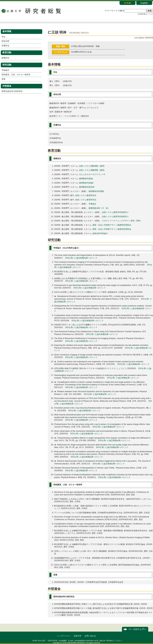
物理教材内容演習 (87, 187)
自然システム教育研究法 (86, 195)
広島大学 (11, 11)
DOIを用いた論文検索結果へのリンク (81, 258)
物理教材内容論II (86, 183)
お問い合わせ (90, 636)
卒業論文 (92, 204)
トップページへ (64, 636)
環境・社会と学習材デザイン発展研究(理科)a (112, 229)
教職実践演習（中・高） (99, 208)
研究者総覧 (43, 11)
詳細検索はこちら (145, 14)
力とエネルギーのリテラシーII (92, 174)
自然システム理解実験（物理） (92, 166)
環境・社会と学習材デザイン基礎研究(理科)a (112, 225)
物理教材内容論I (86, 179)
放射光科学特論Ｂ (100, 233)
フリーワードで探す (114, 11)
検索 (150, 11)
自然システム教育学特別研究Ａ (115, 212)
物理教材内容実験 (96, 191)
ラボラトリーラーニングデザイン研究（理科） (122, 221)
